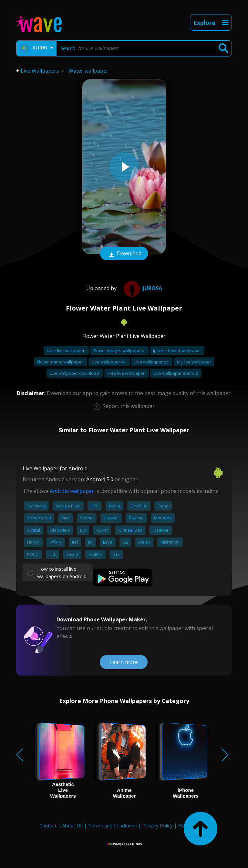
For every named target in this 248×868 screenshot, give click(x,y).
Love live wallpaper (66, 351)
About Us (72, 825)
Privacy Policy (158, 825)
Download (124, 254)
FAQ (183, 825)
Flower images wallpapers (119, 351)
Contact (48, 825)
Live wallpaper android (176, 373)
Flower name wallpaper (61, 362)
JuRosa (142, 288)
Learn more (124, 662)
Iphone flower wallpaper (177, 351)
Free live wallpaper (127, 373)
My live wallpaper (194, 362)
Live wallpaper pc (152, 362)
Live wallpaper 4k (109, 362)
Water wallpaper (88, 71)
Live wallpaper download (75, 373)
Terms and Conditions (113, 825)
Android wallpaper (72, 491)
